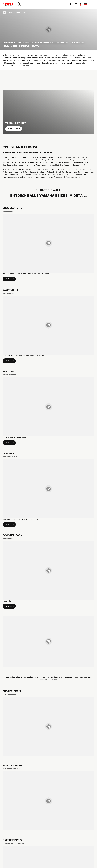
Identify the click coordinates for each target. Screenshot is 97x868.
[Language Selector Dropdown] (85, 4)
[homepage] (8, 4)
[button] (92, 4)
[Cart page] (76, 4)
